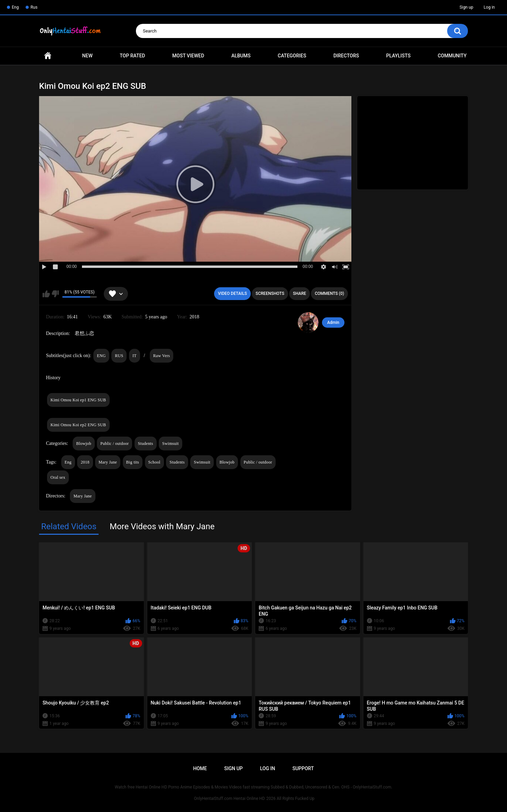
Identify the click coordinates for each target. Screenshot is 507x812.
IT (135, 356)
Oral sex (58, 477)
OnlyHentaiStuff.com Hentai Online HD (229, 799)
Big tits (133, 462)
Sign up (467, 7)
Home (48, 56)
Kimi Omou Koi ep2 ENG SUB (78, 425)
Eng (15, 7)
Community (452, 56)
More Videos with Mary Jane (162, 526)
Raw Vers (162, 356)
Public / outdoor (114, 444)
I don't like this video (55, 294)
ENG (101, 356)
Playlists (399, 56)
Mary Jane (108, 462)
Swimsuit (170, 444)
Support (303, 768)
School (154, 462)
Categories (292, 56)
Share (299, 293)
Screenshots (270, 293)
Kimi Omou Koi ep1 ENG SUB (78, 400)
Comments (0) (329, 293)
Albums (241, 56)
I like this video (46, 294)
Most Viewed (188, 56)
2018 (85, 462)
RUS (119, 356)
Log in (489, 7)
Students (146, 444)
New (87, 56)
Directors (346, 56)
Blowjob (84, 444)
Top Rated (132, 56)
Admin (333, 323)
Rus (34, 7)
